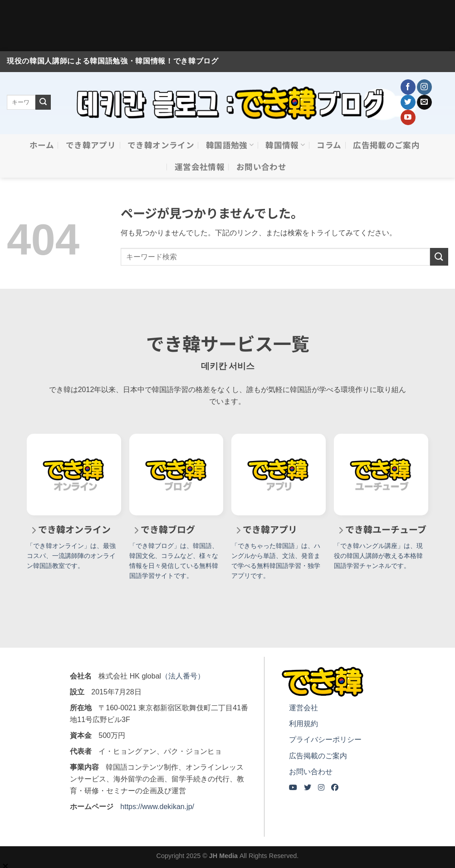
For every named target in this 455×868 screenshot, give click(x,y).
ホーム (42, 145)
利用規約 (303, 724)
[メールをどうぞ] (424, 102)
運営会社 (303, 708)
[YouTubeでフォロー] (408, 117)
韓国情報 (285, 145)
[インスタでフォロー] (424, 87)
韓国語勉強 (230, 145)
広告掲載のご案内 (386, 145)
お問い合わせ (261, 167)
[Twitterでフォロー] (408, 102)
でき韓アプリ (91, 145)
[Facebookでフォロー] (408, 87)
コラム (329, 145)
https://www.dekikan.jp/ (157, 807)
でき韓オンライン (161, 145)
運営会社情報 (200, 167)
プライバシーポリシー (325, 739)
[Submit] (43, 102)
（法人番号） (183, 676)
